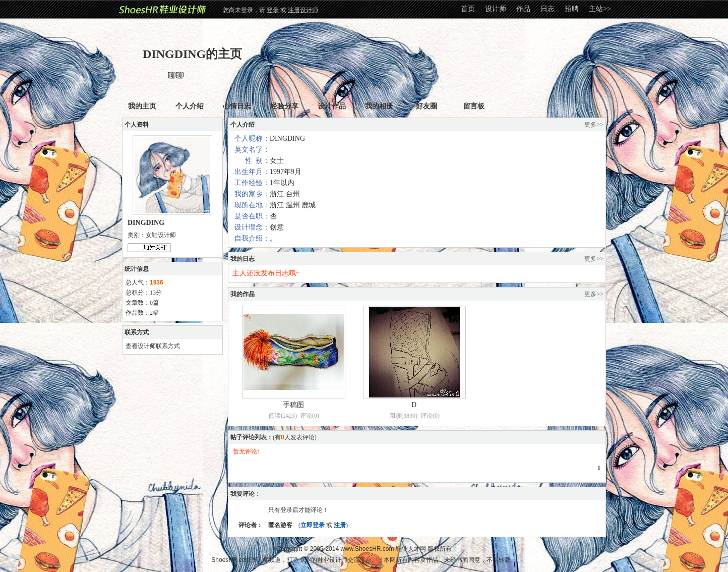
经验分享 (284, 106)
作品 (523, 9)
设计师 (496, 9)
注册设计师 (303, 10)
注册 (340, 525)
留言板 (474, 106)
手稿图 (293, 405)
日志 (548, 9)
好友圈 (427, 106)
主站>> (600, 9)
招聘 (572, 9)
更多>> (594, 125)
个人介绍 (190, 106)
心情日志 (237, 106)
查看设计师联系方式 (153, 346)
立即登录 (313, 525)
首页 (468, 9)
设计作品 (332, 106)
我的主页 (142, 106)
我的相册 (379, 106)
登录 (273, 10)
